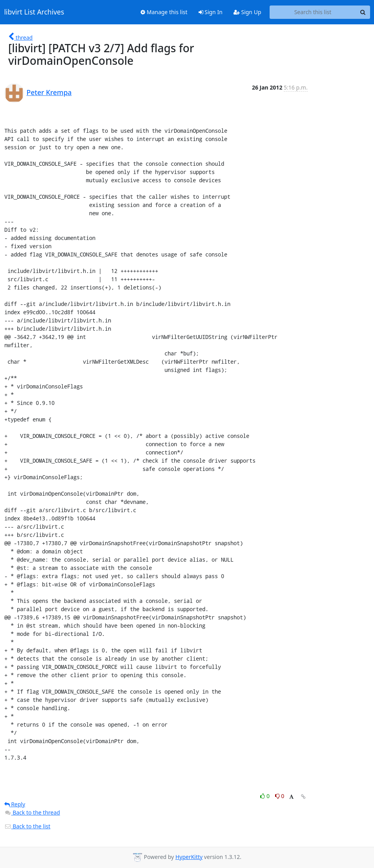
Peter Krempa (49, 92)
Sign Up (247, 12)
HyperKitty (189, 857)
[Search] (363, 12)
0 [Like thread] (265, 796)
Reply (15, 804)
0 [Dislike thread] (280, 796)
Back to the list (27, 826)
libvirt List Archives (34, 12)
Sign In (211, 12)
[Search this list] (313, 12)
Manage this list (164, 12)
